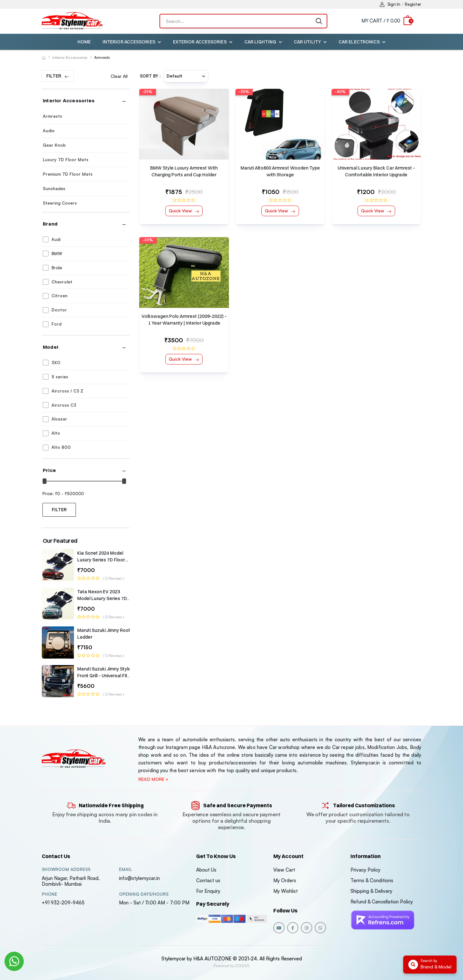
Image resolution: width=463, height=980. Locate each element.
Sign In (390, 4)
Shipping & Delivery (371, 891)
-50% (148, 240)
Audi (56, 239)
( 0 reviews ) (113, 578)
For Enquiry (208, 891)
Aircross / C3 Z (67, 391)
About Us (206, 870)
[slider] (45, 481)
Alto (56, 433)
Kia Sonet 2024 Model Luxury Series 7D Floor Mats (101, 560)
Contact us (208, 880)
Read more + (153, 779)
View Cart (284, 870)
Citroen (59, 296)
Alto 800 (61, 447)
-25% (147, 92)
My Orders (285, 880)
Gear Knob (54, 145)
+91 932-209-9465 (63, 903)
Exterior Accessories (200, 42)
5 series (60, 377)
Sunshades (54, 189)
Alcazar (59, 419)
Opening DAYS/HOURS (144, 894)
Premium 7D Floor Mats (68, 174)
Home (84, 42)
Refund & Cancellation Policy (382, 902)
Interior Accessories (129, 42)
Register (413, 4)
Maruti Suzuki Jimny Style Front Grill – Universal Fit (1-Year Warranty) (104, 676)
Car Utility (307, 42)
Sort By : (150, 76)
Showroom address (66, 869)
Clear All (119, 76)
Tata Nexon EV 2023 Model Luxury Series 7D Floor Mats (102, 598)
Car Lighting (260, 42)
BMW (57, 254)
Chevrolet (62, 282)
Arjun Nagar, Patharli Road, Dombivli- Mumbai (71, 881)
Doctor (59, 310)
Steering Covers (60, 203)
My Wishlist (286, 891)
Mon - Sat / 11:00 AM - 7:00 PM (154, 903)
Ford (56, 324)
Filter (54, 76)
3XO (56, 363)
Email (125, 869)
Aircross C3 (64, 405)
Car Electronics (359, 42)
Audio (49, 131)
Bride (57, 268)
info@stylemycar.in (139, 878)
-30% (244, 92)
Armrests (102, 57)
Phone (50, 894)
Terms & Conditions (372, 880)
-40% (340, 92)
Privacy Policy (365, 870)
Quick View (181, 211)
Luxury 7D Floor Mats (66, 160)
